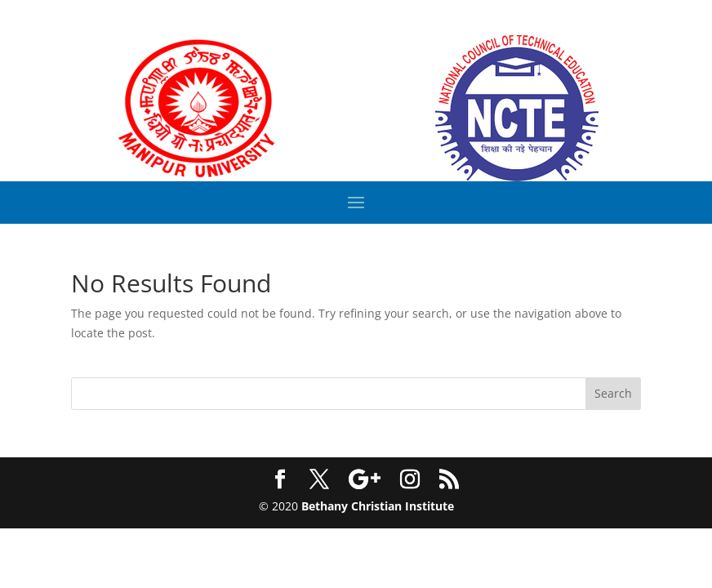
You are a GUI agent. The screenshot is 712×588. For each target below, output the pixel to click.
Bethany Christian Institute (378, 506)
